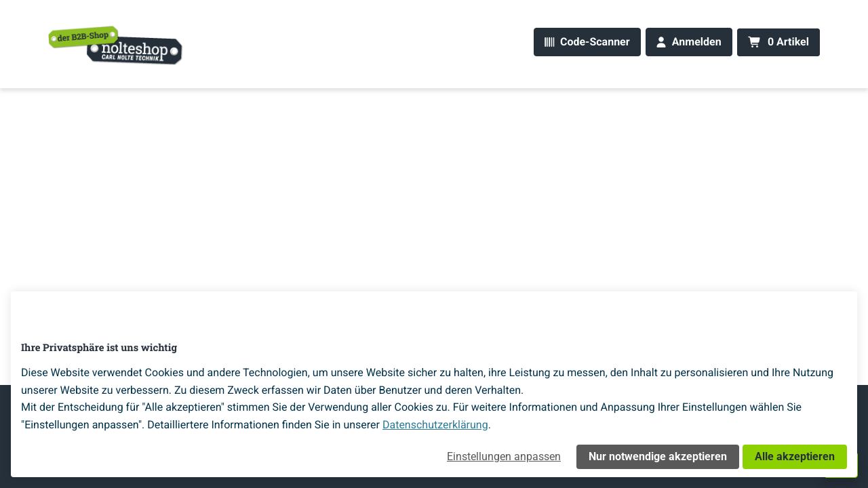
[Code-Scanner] (587, 42)
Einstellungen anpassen (504, 456)
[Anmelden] (689, 42)
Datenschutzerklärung (435, 425)
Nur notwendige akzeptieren (658, 456)
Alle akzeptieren (795, 456)
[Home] (116, 45)
